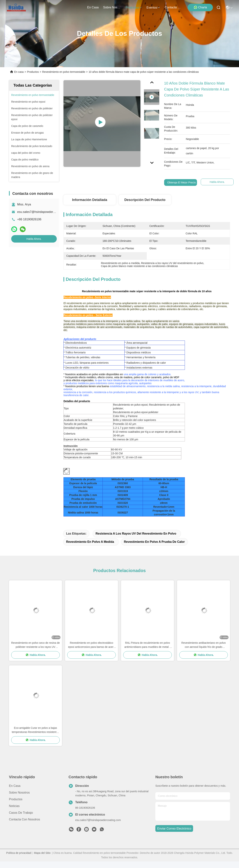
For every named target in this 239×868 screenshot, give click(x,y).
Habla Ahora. (34, 239)
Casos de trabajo (21, 819)
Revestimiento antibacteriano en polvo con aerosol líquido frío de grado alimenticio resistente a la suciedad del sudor (204, 652)
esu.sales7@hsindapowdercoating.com (43, 212)
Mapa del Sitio (42, 859)
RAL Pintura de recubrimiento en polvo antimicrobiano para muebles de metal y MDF (148, 652)
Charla (200, 7)
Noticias (14, 812)
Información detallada (90, 200)
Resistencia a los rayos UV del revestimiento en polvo (136, 540)
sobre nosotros (112, 7)
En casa (93, 7)
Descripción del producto (145, 200)
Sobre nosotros (19, 799)
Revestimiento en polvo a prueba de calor (154, 548)
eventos (153, 8)
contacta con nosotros (174, 7)
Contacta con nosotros (24, 826)
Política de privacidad (19, 859)
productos (134, 8)
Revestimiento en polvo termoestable (64, 72)
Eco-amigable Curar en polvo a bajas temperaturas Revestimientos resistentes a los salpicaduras (35, 737)
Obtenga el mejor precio (182, 182)
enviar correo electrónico (174, 835)
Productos (33, 72)
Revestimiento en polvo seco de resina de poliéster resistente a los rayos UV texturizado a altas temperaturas (35, 652)
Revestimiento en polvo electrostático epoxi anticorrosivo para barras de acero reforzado (92, 652)
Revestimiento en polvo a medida (90, 548)
